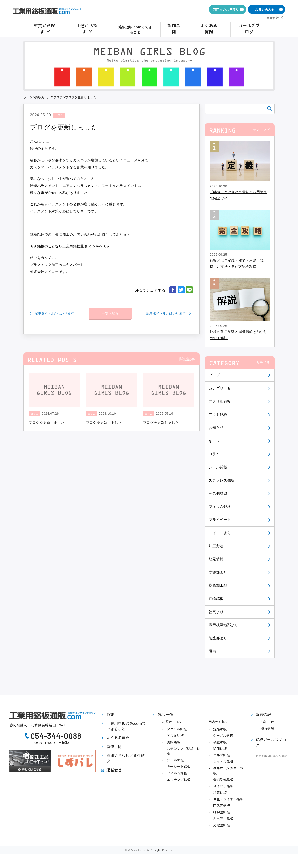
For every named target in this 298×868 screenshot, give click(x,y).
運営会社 (272, 18)
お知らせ (216, 428)
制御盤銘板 (222, 812)
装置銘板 (220, 742)
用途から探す (86, 29)
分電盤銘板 (222, 825)
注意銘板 (220, 792)
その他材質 (218, 493)
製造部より (218, 638)
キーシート (218, 441)
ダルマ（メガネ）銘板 (228, 770)
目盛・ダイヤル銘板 (228, 799)
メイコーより (220, 533)
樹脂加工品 (218, 585)
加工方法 (216, 546)
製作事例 (181, 29)
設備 (212, 651)
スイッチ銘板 (223, 786)
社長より (216, 612)
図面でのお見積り (226, 10)
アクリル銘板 (220, 401)
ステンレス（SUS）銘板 (183, 751)
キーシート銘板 (179, 766)
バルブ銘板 (222, 755)
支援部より (218, 572)
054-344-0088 (56, 736)
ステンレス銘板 (222, 480)
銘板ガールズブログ (49, 97)
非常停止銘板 (223, 818)
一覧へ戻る (110, 310)
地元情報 (216, 559)
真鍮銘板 (216, 599)
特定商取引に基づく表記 (271, 756)
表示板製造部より (224, 625)
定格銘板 (220, 729)
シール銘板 (218, 467)
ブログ (214, 375)
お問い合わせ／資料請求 (125, 758)
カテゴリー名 (220, 388)
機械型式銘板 (223, 779)
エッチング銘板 (179, 779)
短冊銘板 (220, 749)
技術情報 (267, 728)
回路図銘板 (222, 805)
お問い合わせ (265, 10)
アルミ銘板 (218, 415)
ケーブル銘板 (223, 735)
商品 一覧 (166, 714)
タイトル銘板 (223, 762)
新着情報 (263, 714)
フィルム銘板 (220, 507)
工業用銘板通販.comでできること (126, 726)
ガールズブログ (250, 29)
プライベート (220, 520)
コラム (214, 454)
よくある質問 (213, 29)
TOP (110, 714)
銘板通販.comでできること (138, 29)
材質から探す (46, 29)
